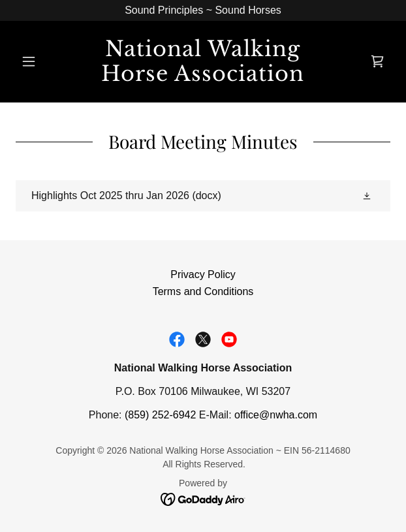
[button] (44, 61)
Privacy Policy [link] (203, 274)
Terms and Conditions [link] (203, 291)
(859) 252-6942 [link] (160, 415)
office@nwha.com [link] (276, 415)
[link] (203, 62)
